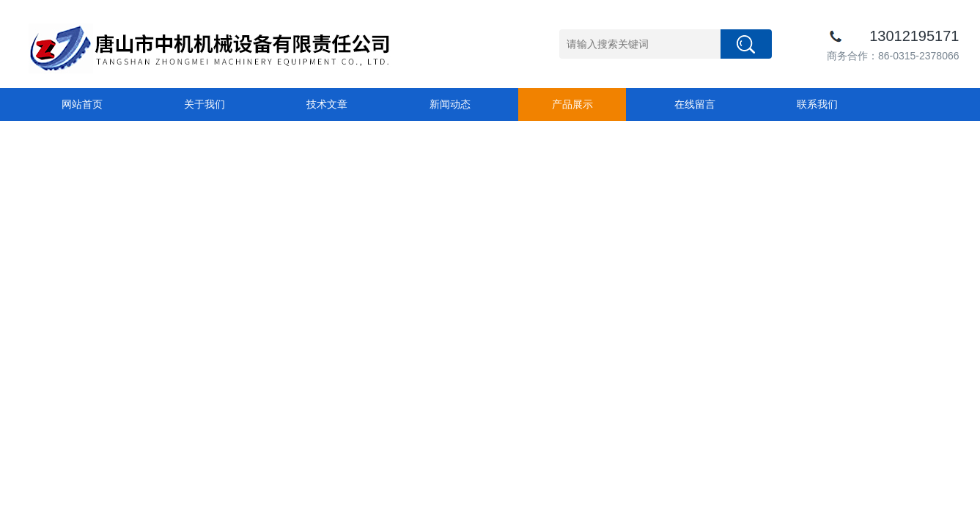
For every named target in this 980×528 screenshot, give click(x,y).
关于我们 (205, 104)
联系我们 (817, 104)
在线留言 (695, 104)
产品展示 (572, 104)
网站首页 (82, 104)
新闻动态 (450, 104)
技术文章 (327, 104)
